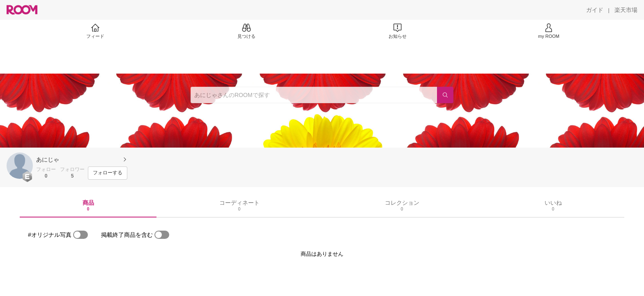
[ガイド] (595, 10)
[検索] (445, 95)
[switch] (80, 235)
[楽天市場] (626, 10)
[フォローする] (108, 173)
